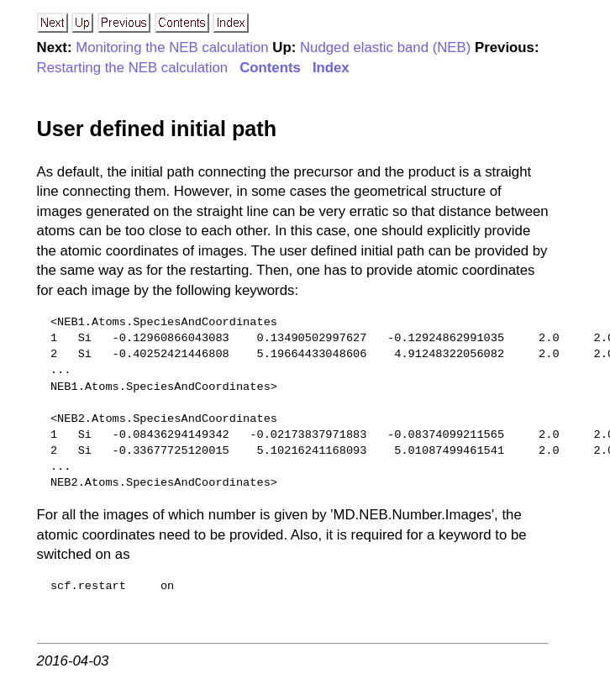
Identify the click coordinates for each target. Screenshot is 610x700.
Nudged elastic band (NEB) (385, 47)
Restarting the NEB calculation (133, 68)
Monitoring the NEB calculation (172, 47)
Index (331, 68)
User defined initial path (157, 129)
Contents (270, 68)
